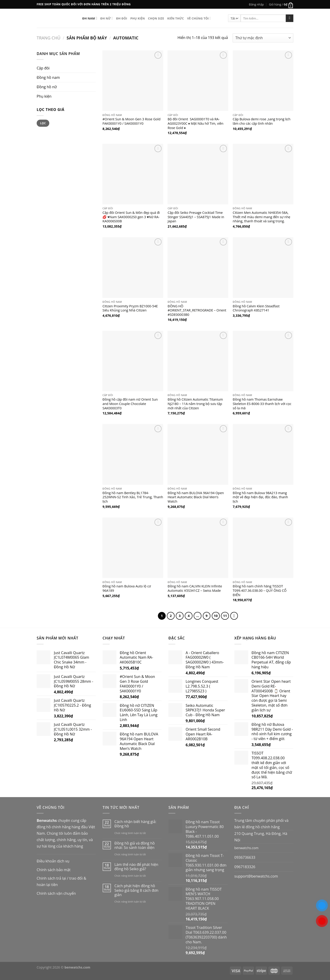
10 (216, 616)
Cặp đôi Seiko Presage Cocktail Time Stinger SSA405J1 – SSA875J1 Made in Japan (196, 217)
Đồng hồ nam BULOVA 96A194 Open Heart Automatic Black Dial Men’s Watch (196, 497)
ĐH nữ (107, 18)
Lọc (43, 123)
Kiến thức (176, 18)
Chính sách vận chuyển (56, 893)
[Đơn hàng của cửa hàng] (263, 38)
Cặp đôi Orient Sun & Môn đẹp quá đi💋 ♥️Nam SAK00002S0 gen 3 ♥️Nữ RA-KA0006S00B (131, 217)
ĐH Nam (90, 18)
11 (225, 616)
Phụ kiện (138, 18)
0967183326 (245, 867)
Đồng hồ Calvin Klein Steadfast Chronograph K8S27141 (256, 308)
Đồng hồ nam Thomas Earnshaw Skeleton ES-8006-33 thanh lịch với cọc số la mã (262, 404)
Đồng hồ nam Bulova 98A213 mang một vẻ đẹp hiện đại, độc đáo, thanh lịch (260, 497)
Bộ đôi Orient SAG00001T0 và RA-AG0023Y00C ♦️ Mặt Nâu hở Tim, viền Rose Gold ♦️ (195, 123)
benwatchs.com (246, 848)
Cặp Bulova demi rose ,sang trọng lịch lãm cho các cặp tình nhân (262, 121)
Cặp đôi (43, 68)
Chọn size (156, 18)
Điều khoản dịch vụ (53, 861)
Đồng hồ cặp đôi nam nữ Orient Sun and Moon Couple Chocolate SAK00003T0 (130, 404)
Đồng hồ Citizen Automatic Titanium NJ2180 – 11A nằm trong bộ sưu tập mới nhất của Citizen (195, 404)
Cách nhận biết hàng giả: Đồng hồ (135, 824)
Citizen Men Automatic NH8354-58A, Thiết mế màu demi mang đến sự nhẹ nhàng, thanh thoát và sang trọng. (262, 217)
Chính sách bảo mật (54, 870)
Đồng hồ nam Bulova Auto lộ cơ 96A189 (127, 588)
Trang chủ (49, 38)
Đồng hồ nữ (47, 87)
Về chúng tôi (199, 18)
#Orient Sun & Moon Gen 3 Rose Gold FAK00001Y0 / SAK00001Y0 (131, 121)
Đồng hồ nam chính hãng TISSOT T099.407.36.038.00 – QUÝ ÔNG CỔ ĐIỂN (260, 590)
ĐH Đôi (122, 18)
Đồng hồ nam (48, 77)
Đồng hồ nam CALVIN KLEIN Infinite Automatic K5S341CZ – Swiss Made (195, 588)
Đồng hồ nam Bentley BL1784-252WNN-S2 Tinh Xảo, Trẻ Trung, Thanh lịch (133, 497)
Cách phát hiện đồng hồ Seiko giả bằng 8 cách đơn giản (136, 890)
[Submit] (290, 18)
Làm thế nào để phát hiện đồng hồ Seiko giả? (136, 867)
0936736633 (245, 857)
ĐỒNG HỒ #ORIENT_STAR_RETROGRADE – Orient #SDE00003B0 (197, 310)
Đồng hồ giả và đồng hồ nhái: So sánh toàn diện (135, 845)
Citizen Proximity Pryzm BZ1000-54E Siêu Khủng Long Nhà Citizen (130, 308)
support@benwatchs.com (256, 876)
